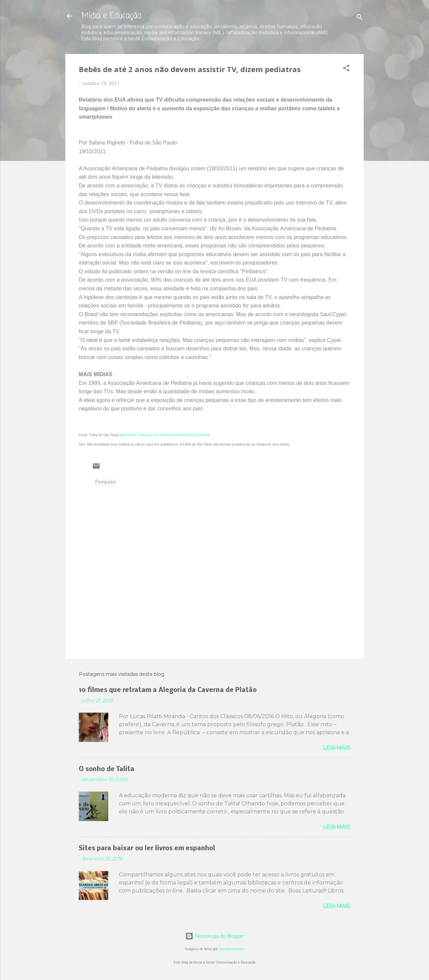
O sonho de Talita (107, 769)
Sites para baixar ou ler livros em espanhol (147, 849)
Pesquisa (105, 482)
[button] (346, 69)
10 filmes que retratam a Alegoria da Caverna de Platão (168, 690)
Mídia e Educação (111, 16)
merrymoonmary (232, 949)
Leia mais (337, 748)
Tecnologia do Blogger (215, 936)
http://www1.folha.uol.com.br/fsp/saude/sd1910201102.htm (164, 435)
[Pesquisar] (360, 18)
